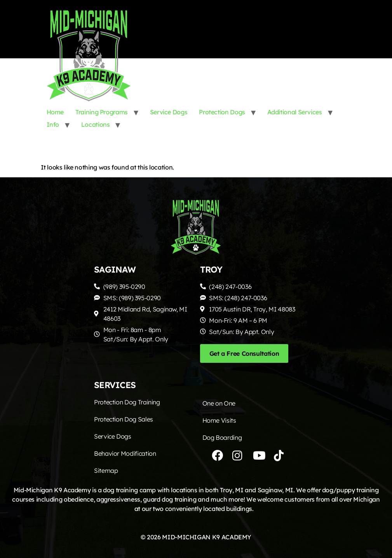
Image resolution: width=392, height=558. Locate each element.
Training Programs (102, 112)
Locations (96, 124)
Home (55, 112)
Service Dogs (169, 112)
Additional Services (295, 112)
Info (53, 124)
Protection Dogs (222, 112)
